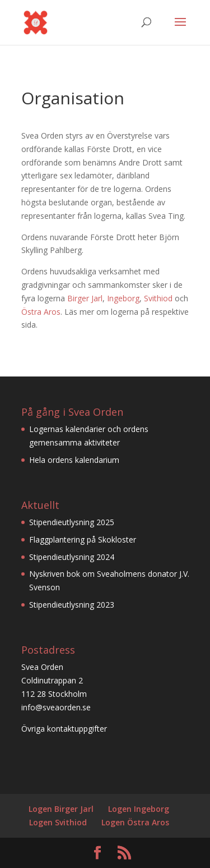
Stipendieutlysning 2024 (72, 557)
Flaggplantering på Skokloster (83, 539)
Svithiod (158, 298)
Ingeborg (123, 298)
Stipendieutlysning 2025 (72, 522)
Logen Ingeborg (139, 809)
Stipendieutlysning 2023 (72, 605)
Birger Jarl (85, 298)
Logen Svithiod (58, 822)
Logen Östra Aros (135, 822)
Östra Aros (41, 312)
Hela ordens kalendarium (74, 460)
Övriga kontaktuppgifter (64, 729)
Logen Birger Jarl (61, 809)
